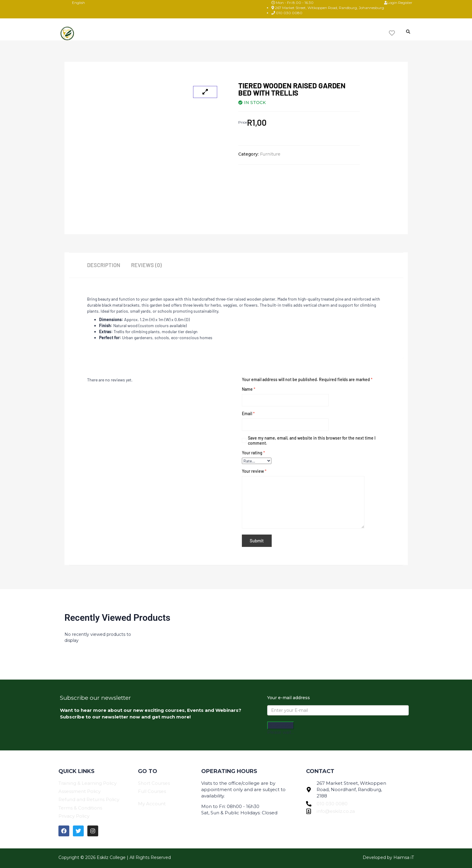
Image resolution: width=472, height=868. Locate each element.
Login (391, 3)
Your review (254, 471)
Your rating (253, 453)
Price (243, 122)
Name (249, 389)
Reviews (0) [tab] (147, 265)
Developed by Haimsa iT (388, 856)
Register (405, 3)
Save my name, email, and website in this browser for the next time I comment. (312, 440)
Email (248, 413)
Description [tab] (103, 265)
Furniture (270, 154)
